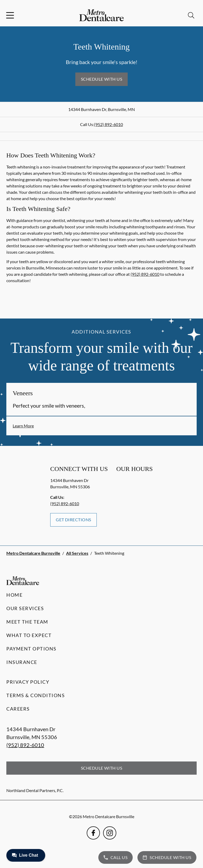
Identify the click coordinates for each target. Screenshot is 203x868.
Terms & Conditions (36, 695)
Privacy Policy (28, 682)
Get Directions (73, 520)
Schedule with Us (102, 79)
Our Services (25, 608)
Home (14, 595)
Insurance (22, 662)
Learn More (23, 426)
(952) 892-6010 (109, 124)
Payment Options (31, 649)
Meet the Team (27, 622)
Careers (18, 709)
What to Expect (29, 635)
